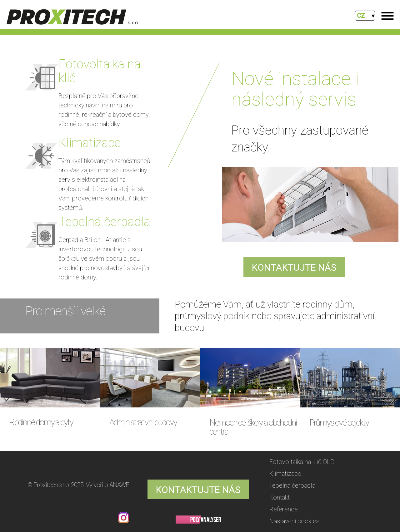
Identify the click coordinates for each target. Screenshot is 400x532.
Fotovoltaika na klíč (100, 71)
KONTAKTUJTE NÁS (294, 267)
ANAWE (119, 485)
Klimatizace (90, 143)
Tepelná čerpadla (104, 222)
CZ (361, 16)
